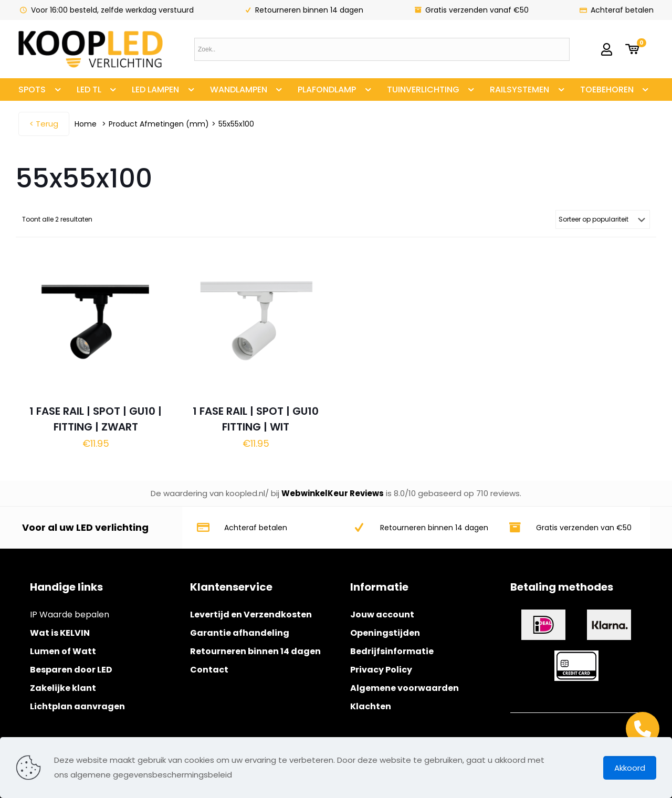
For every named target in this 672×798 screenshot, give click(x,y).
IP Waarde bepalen (70, 615)
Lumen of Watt (63, 651)
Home (86, 124)
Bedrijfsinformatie (392, 651)
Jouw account (382, 615)
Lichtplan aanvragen (77, 706)
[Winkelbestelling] (603, 219)
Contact (209, 670)
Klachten (371, 706)
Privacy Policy (381, 670)
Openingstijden (385, 633)
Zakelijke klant (63, 688)
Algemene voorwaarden (405, 688)
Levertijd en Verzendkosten (251, 615)
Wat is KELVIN (60, 633)
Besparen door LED (71, 670)
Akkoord (630, 768)
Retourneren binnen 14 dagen (255, 651)
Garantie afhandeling (240, 633)
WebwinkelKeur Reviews (333, 493)
